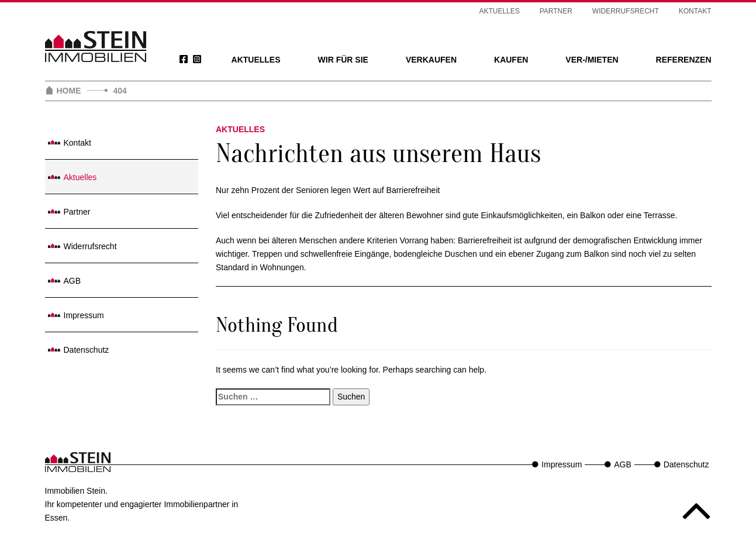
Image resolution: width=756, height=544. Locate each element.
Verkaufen (431, 60)
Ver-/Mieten (592, 60)
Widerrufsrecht (626, 11)
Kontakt (695, 11)
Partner (556, 11)
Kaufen (511, 60)
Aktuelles (256, 60)
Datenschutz (87, 350)
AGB (73, 281)
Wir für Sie (343, 60)
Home (69, 91)
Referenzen (684, 60)
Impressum (84, 315)
